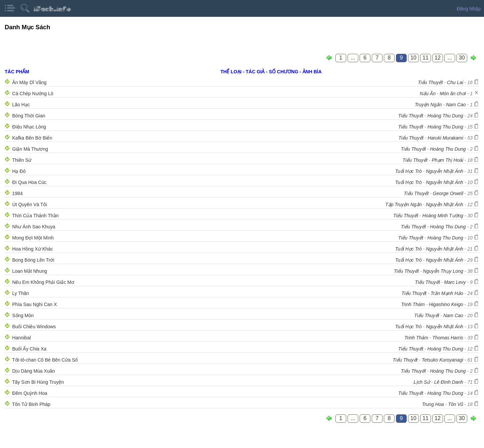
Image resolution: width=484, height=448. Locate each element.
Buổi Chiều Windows (34, 327)
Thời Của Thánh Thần (35, 216)
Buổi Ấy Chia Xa (29, 349)
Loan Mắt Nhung (30, 271)
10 (413, 58)
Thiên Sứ (22, 160)
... (353, 58)
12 (438, 58)
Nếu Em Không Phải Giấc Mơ (43, 282)
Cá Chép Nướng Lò (33, 94)
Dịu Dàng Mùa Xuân (33, 371)
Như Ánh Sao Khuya (34, 227)
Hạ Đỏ (19, 171)
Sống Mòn (23, 315)
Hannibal (21, 338)
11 (426, 58)
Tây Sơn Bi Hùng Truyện (38, 382)
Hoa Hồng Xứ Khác (32, 249)
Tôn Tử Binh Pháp (31, 404)
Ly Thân (21, 293)
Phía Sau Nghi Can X (34, 304)
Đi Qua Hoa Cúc (29, 182)
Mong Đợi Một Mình (33, 238)
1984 (17, 193)
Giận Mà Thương (30, 149)
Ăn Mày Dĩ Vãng (29, 82)
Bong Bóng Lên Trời (33, 260)
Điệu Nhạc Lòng (29, 127)
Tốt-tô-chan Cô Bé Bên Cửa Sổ (45, 360)
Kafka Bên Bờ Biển (32, 138)
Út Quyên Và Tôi (29, 204)
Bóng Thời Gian (29, 116)
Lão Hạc (21, 105)
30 (462, 58)
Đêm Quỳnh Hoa (30, 393)
